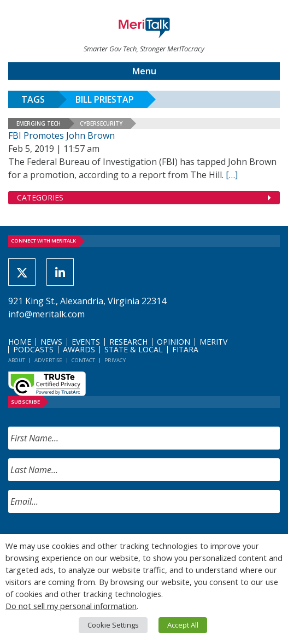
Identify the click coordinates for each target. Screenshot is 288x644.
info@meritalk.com (46, 314)
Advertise (48, 360)
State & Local (134, 349)
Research (128, 342)
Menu (144, 71)
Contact (83, 360)
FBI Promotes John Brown (61, 135)
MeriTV (213, 342)
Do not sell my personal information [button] (71, 606)
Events (86, 342)
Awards (79, 349)
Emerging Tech (39, 123)
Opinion (174, 342)
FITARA (185, 349)
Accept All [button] (183, 625)
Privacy (115, 360)
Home (20, 342)
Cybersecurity (101, 123)
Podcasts (33, 349)
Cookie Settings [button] (113, 625)
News (51, 342)
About (17, 360)
